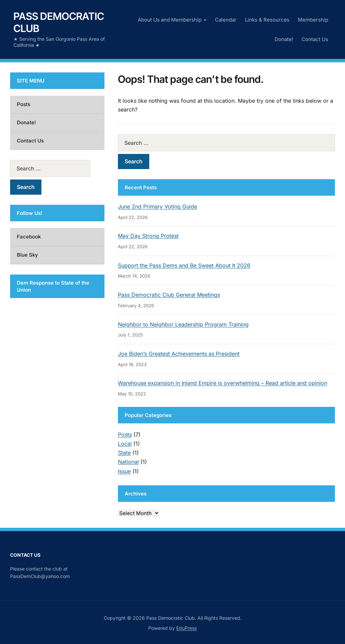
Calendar (226, 20)
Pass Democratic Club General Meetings (169, 295)
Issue (124, 471)
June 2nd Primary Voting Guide (158, 206)
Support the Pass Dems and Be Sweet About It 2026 (184, 265)
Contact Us (315, 39)
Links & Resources (267, 20)
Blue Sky (27, 255)
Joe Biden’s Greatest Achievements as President (179, 354)
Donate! (284, 39)
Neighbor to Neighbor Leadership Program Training (183, 324)
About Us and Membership (170, 20)
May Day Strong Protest (148, 236)
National (128, 462)
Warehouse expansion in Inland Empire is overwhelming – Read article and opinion (223, 383)
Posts (125, 434)
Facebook (29, 237)
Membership (313, 20)
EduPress (186, 628)
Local (125, 444)
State (124, 453)
